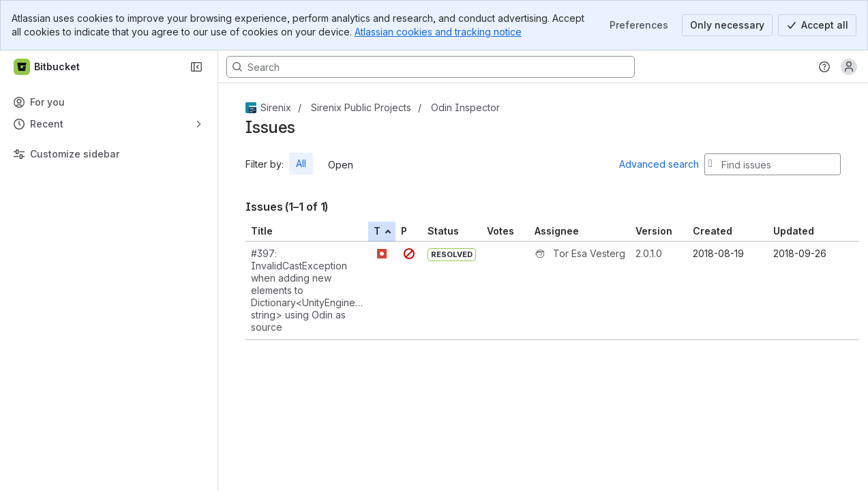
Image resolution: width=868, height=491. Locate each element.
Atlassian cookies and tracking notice (438, 32)
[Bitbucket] (47, 67)
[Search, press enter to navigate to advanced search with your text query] (431, 67)
